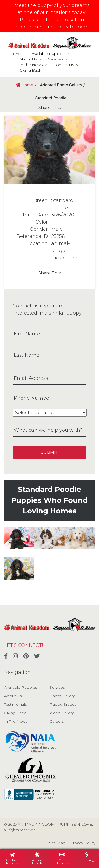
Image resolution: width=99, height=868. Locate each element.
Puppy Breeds (63, 704)
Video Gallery (62, 713)
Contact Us (64, 65)
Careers (57, 721)
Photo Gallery (62, 696)
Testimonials (15, 704)
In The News (31, 65)
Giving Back (30, 70)
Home (15, 54)
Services (56, 59)
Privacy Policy (83, 843)
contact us (49, 20)
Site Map (57, 843)
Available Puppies (48, 54)
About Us (28, 59)
